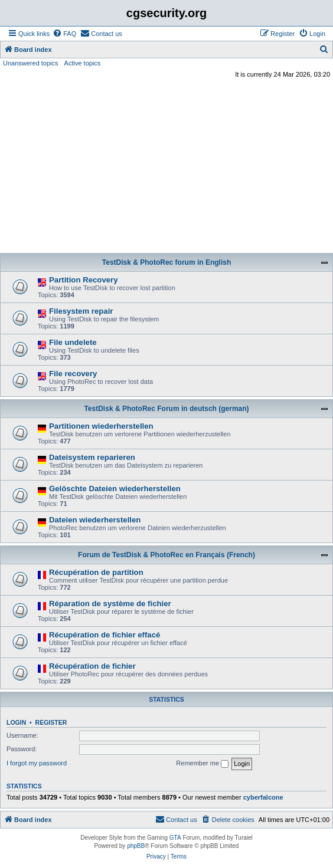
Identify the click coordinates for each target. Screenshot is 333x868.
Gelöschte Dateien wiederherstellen (115, 489)
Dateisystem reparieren (92, 457)
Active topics (83, 63)
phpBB (136, 846)
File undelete (73, 342)
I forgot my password (37, 763)
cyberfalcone (263, 797)
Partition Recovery (84, 280)
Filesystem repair (81, 311)
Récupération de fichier (92, 666)
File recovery (73, 374)
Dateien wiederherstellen (95, 520)
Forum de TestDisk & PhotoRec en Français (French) (166, 555)
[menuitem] (64, 34)
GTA (175, 838)
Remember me (202, 764)
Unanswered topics (31, 63)
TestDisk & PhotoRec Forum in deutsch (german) (166, 409)
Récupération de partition (96, 572)
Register (51, 722)
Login (16, 722)
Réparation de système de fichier (110, 604)
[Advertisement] (166, 167)
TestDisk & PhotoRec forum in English (166, 262)
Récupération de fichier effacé (105, 635)
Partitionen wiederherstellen (101, 426)
